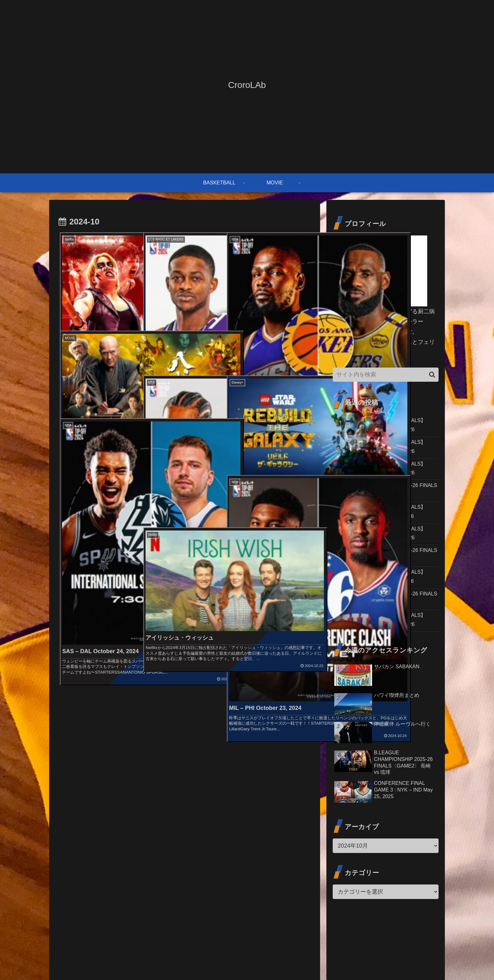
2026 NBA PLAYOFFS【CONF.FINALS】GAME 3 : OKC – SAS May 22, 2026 (385, 641)
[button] (432, 375)
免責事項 (379, 960)
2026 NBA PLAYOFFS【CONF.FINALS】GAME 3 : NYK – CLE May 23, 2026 (385, 593)
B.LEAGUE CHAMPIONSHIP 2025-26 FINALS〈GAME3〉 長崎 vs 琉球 (381, 498)
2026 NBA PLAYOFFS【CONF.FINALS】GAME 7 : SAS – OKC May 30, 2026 (385, 426)
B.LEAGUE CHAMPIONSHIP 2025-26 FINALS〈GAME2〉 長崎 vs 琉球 (381, 569)
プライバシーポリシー (417, 960)
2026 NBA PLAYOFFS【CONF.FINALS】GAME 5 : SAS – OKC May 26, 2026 (385, 474)
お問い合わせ (351, 960)
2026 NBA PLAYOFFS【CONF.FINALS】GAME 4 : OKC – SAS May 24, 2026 (385, 545)
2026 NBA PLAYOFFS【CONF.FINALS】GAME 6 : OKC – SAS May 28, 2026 (385, 450)
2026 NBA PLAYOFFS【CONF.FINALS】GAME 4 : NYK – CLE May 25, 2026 (385, 521)
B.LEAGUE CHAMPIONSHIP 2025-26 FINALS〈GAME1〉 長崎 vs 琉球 (381, 617)
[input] (386, 375)
